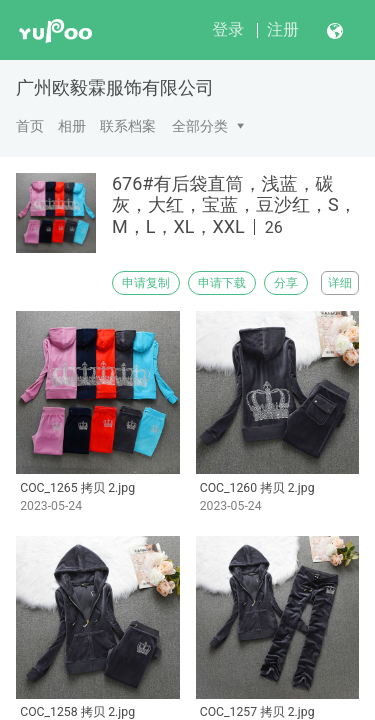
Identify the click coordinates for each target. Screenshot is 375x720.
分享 (286, 283)
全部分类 (200, 126)
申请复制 (146, 283)
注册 (283, 29)
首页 (30, 126)
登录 (228, 29)
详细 (340, 283)
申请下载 (222, 283)
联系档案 (128, 126)
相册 (72, 126)
